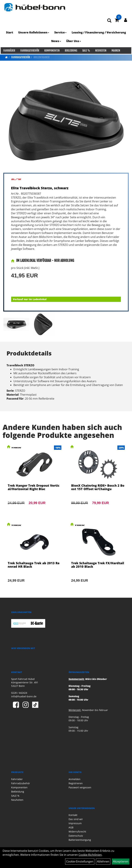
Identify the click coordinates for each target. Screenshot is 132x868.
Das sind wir (76, 819)
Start (10, 33)
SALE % (86, 51)
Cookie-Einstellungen (80, 861)
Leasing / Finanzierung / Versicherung (99, 33)
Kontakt (73, 815)
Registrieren (76, 783)
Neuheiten (100, 51)
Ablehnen (103, 861)
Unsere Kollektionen (34, 33)
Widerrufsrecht (77, 832)
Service (60, 33)
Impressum (75, 823)
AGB (71, 827)
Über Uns (74, 41)
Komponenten (51, 51)
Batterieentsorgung (80, 840)
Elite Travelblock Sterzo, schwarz (40, 188)
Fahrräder (9, 51)
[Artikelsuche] (110, 21)
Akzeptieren (121, 861)
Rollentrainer (42, 57)
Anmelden (75, 779)
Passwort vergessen (80, 787)
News (56, 41)
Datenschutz (76, 836)
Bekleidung (70, 51)
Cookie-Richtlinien (90, 855)
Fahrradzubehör (29, 51)
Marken (115, 51)
